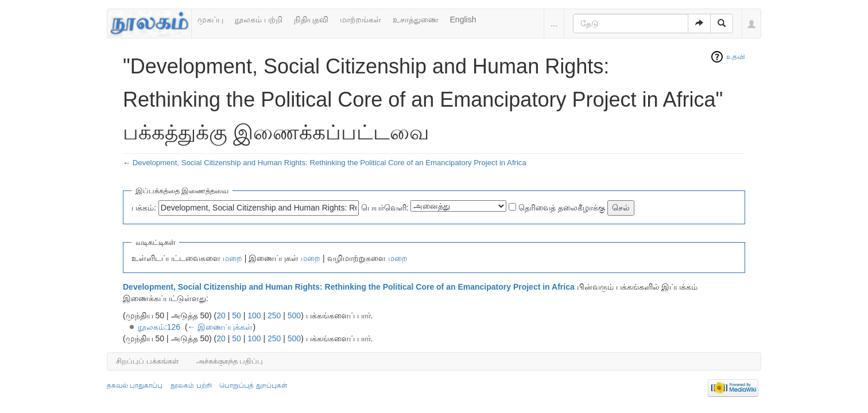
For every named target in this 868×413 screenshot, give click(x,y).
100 (254, 315)
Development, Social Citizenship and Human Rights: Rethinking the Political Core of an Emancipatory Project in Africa (330, 163)
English (463, 20)
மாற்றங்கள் (361, 20)
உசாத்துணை (416, 20)
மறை (232, 258)
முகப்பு (210, 20)
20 (221, 315)
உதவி (736, 57)
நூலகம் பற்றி (259, 20)
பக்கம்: (144, 208)
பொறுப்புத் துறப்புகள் (253, 385)
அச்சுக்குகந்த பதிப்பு (230, 361)
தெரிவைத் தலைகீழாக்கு (562, 208)
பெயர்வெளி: (385, 208)
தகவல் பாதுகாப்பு (135, 385)
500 (294, 315)
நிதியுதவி (311, 20)
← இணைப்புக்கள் (220, 327)
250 (274, 315)
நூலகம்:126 (159, 327)
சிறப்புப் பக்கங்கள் (148, 361)
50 (237, 315)
